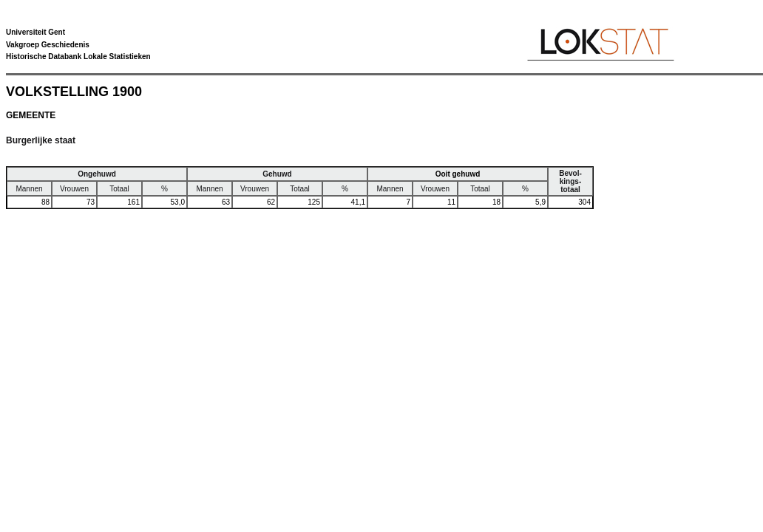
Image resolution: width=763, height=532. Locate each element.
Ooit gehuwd (458, 174)
